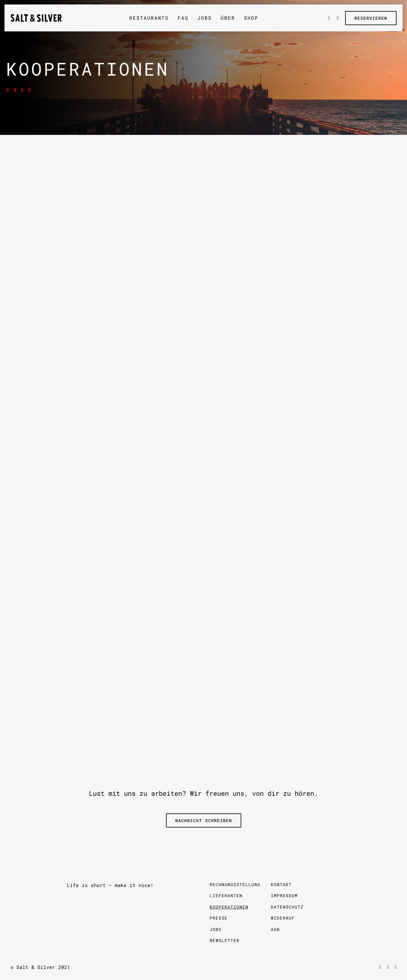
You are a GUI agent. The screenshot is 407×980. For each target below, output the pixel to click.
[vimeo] (388, 967)
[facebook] (380, 967)
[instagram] (396, 967)
